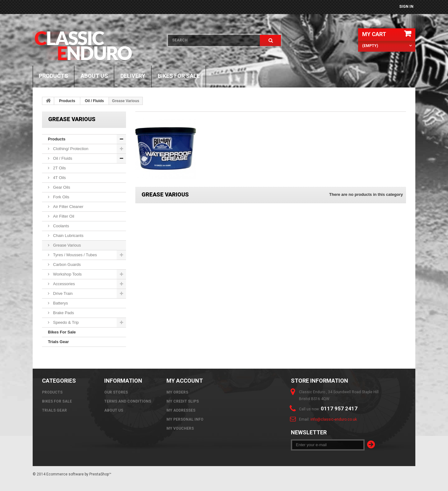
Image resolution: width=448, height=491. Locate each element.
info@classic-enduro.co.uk (334, 419)
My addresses (181, 410)
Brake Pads (63, 313)
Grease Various (66, 245)
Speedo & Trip (65, 322)
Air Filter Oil (63, 216)
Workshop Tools (67, 274)
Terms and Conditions (128, 401)
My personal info (185, 419)
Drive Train (62, 293)
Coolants (61, 226)
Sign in (406, 7)
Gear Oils (61, 187)
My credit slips (183, 401)
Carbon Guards (66, 264)
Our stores (116, 392)
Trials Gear (58, 342)
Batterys (60, 303)
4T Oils (59, 178)
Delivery (133, 76)
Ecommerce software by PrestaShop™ (79, 474)
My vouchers (180, 428)
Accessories (63, 284)
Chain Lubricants (68, 236)
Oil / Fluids (94, 101)
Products (54, 76)
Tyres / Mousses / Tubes (75, 255)
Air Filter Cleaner (68, 207)
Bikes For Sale (179, 76)
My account (185, 381)
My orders (177, 392)
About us (94, 76)
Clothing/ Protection (70, 149)
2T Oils (59, 168)
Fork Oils (61, 197)
